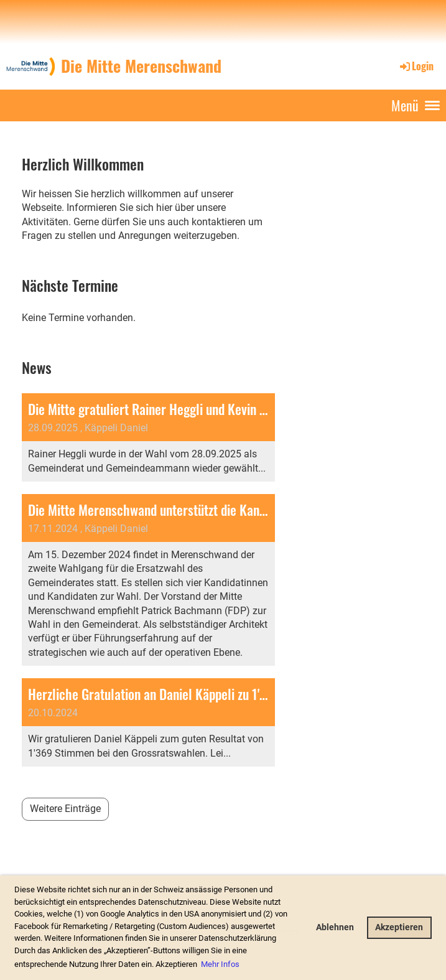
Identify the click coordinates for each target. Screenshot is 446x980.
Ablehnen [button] (335, 927)
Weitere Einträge (65, 809)
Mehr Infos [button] (220, 964)
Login (416, 66)
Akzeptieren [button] (399, 927)
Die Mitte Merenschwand (141, 66)
